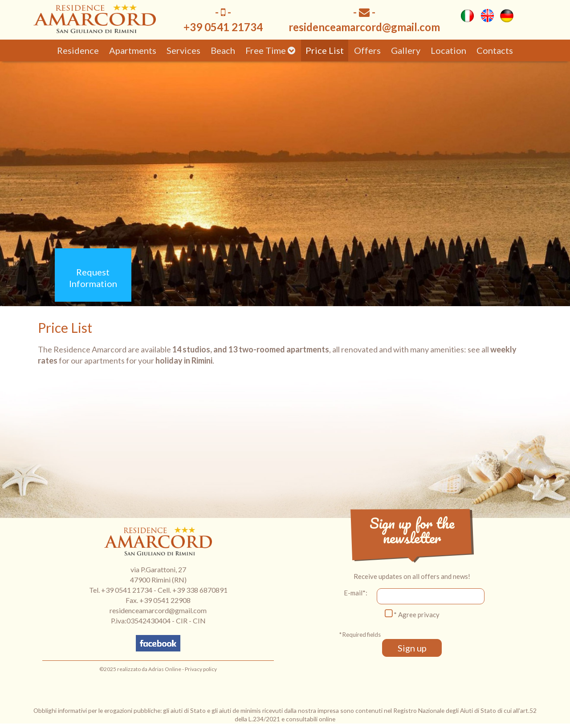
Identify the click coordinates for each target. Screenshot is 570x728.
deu (507, 16)
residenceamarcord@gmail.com (364, 27)
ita (468, 16)
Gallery (406, 50)
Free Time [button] (270, 50)
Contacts (495, 50)
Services (183, 50)
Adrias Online (165, 669)
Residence (78, 50)
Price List (325, 50)
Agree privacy (419, 615)
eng (487, 16)
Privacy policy (201, 669)
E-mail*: (356, 593)
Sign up (412, 648)
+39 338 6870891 (200, 590)
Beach (223, 50)
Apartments (133, 50)
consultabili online (311, 719)
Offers (367, 50)
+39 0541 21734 (127, 590)
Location (448, 50)
